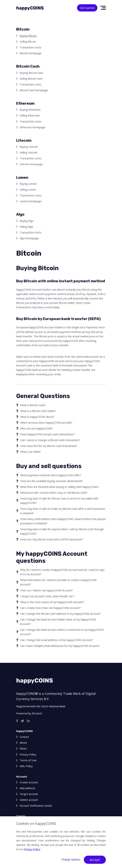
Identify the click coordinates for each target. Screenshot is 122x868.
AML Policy (26, 766)
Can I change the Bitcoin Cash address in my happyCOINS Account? (60, 614)
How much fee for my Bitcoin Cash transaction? (49, 446)
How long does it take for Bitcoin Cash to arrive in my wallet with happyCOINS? (59, 501)
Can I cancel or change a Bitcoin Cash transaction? (50, 440)
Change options (71, 859)
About (23, 743)
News (23, 748)
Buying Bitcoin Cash (31, 73)
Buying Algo (27, 221)
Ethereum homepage (33, 127)
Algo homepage (29, 238)
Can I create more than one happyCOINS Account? (50, 608)
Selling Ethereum (30, 115)
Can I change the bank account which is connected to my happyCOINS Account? (62, 632)
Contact (24, 737)
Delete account (29, 800)
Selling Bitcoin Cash (31, 79)
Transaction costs (30, 47)
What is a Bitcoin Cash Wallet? (38, 411)
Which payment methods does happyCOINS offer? (51, 475)
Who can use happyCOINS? (36, 428)
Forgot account (29, 794)
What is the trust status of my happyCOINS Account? (52, 602)
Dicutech (37, 713)
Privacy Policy (28, 754)
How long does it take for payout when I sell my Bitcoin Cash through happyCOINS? (62, 531)
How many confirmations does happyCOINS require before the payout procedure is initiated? (63, 521)
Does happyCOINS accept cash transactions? (47, 434)
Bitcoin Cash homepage (34, 90)
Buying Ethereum (30, 110)
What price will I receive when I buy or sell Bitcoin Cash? (54, 493)
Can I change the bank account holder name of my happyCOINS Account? (58, 622)
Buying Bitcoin (28, 36)
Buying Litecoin (29, 147)
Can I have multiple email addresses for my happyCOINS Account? (60, 646)
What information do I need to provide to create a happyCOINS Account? (58, 582)
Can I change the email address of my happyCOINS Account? (57, 640)
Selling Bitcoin (28, 41)
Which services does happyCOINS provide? (46, 423)
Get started (87, 8)
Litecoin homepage (31, 164)
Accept (95, 860)
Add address (27, 788)
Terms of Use (28, 760)
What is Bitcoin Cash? (33, 405)
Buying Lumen (28, 184)
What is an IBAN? (30, 452)
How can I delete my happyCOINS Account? (46, 590)
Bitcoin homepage (31, 53)
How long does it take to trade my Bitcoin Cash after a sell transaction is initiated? (63, 511)
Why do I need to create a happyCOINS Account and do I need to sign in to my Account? (62, 572)
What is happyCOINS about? (37, 417)
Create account (29, 782)
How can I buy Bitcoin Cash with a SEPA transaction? (52, 539)
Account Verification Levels (36, 806)
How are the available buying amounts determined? (51, 481)
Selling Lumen (28, 189)
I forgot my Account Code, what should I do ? (47, 596)
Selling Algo (26, 227)
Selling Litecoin (28, 152)
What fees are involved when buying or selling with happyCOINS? (59, 487)
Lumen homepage (31, 201)
